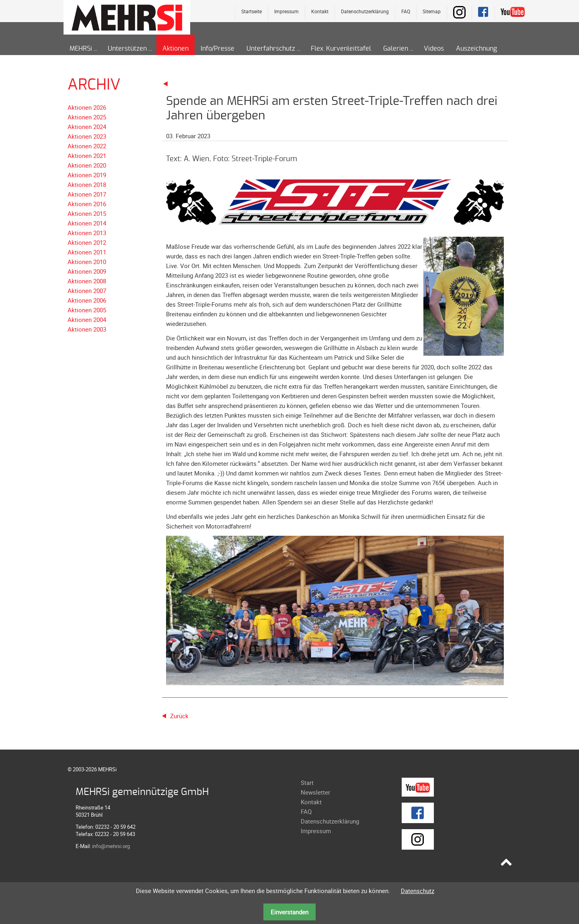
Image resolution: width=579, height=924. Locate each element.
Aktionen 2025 (87, 117)
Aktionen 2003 (87, 329)
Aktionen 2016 (87, 204)
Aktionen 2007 (87, 291)
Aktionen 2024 (87, 127)
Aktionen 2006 (87, 300)
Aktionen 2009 (87, 271)
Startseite (252, 11)
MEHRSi (81, 49)
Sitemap (432, 11)
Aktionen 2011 (87, 252)
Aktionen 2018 (87, 184)
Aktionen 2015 (87, 213)
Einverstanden (289, 912)
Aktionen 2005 (87, 310)
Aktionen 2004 (87, 320)
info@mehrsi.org (111, 846)
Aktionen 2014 (87, 223)
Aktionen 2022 (87, 146)
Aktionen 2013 (87, 233)
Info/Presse (218, 49)
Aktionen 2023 (87, 136)
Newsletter (315, 792)
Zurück (179, 716)
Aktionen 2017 (87, 194)
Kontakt (320, 11)
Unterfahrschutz (271, 49)
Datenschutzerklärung (365, 11)
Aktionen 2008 (87, 281)
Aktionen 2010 (87, 262)
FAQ (406, 11)
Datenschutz (418, 891)
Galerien (396, 49)
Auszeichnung (476, 49)
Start (307, 783)
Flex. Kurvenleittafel (341, 49)
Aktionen (176, 49)
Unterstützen (127, 49)
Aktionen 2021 (87, 156)
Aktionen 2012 (87, 242)
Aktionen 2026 (87, 107)
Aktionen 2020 (87, 165)
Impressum (286, 11)
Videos (434, 49)
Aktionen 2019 (87, 175)
